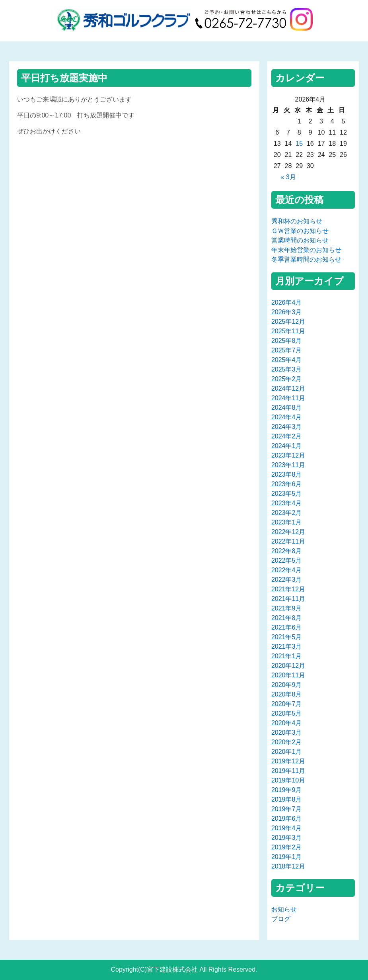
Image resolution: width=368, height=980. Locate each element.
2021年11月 (288, 599)
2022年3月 (287, 580)
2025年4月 (287, 360)
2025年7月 (287, 350)
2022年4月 (287, 570)
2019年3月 (287, 838)
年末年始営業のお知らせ (306, 250)
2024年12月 (288, 388)
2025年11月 (288, 331)
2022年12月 (288, 532)
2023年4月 (287, 503)
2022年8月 (287, 551)
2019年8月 (287, 799)
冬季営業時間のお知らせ (306, 259)
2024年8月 (287, 408)
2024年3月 (287, 427)
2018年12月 (288, 866)
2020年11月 (288, 675)
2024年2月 (287, 436)
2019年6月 (287, 819)
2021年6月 (287, 627)
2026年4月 (287, 302)
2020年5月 (287, 713)
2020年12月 (288, 666)
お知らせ (284, 909)
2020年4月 (287, 723)
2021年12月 (288, 589)
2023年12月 (288, 455)
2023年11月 (288, 465)
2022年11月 (288, 541)
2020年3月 (287, 733)
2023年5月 (287, 494)
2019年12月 (288, 761)
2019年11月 (288, 771)
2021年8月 (287, 618)
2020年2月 (287, 742)
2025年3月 (287, 369)
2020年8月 (287, 694)
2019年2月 (287, 847)
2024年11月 (288, 398)
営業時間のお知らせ (300, 240)
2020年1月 (287, 752)
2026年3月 (287, 312)
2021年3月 (287, 646)
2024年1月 (287, 446)
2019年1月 (287, 857)
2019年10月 (288, 780)
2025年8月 (287, 341)
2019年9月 (287, 790)
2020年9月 (287, 685)
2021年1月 (287, 656)
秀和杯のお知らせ (297, 221)
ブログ (281, 919)
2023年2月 (287, 513)
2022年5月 (287, 560)
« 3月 (288, 177)
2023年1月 (287, 522)
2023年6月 (287, 484)
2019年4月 (287, 828)
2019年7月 (287, 809)
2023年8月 (287, 474)
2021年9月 (287, 608)
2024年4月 (287, 417)
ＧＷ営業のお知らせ (300, 231)
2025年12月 (288, 322)
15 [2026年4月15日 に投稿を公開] (299, 144)
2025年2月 (287, 379)
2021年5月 (287, 637)
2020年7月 (287, 704)
